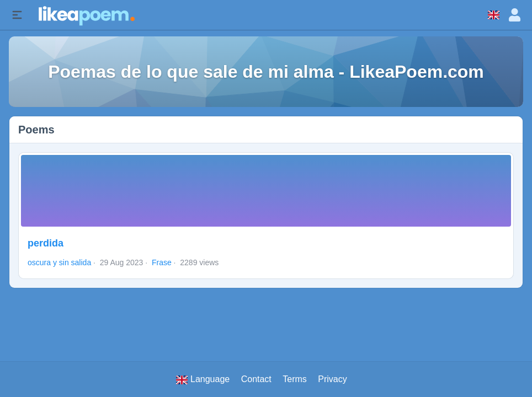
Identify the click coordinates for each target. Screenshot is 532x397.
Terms (295, 379)
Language (203, 379)
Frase (162, 262)
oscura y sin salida (59, 262)
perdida (46, 243)
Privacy (332, 379)
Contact (256, 379)
